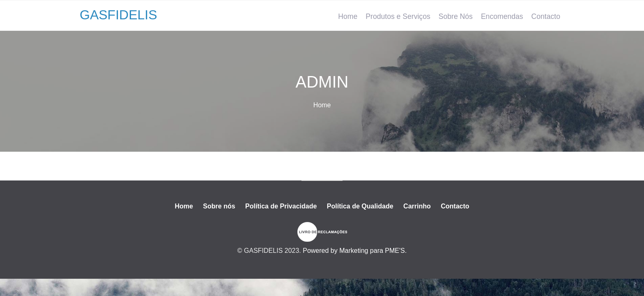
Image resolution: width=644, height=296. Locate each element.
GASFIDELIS (118, 15)
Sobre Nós (456, 16)
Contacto (546, 16)
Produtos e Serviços (398, 16)
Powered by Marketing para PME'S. (355, 251)
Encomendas (502, 16)
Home (348, 16)
